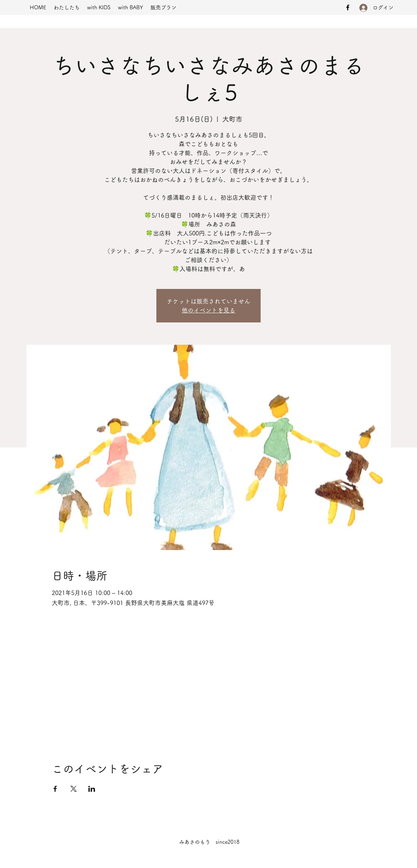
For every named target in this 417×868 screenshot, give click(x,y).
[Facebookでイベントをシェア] (55, 789)
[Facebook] (348, 7)
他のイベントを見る (208, 310)
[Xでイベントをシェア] (74, 789)
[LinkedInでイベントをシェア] (92, 789)
